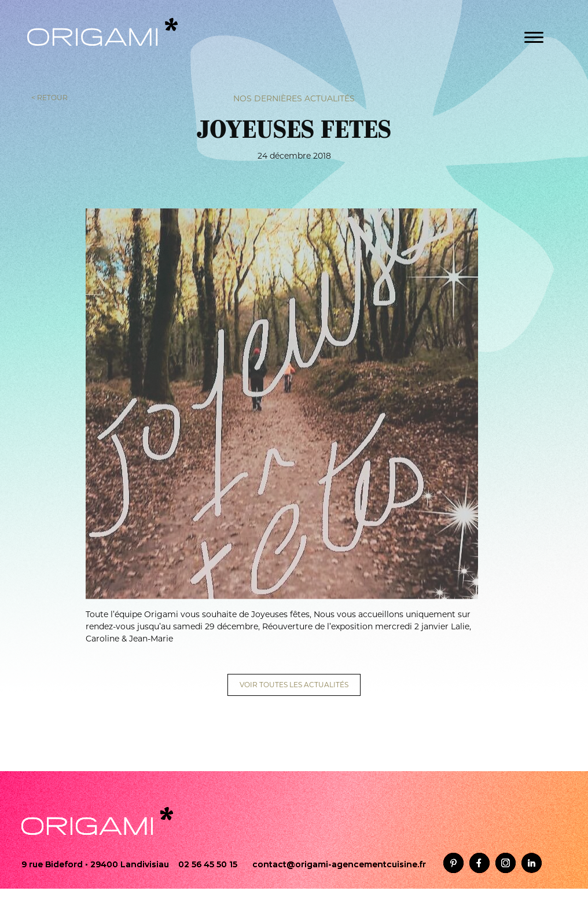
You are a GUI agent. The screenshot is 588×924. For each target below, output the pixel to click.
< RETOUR (49, 97)
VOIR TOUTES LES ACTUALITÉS (294, 685)
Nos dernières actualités (294, 98)
